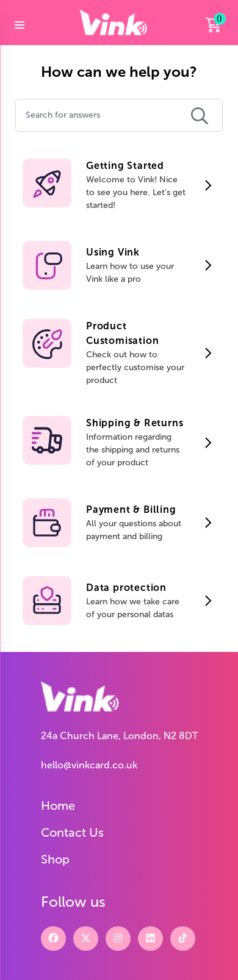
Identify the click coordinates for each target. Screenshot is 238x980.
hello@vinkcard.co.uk (89, 765)
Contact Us (72, 832)
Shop (55, 859)
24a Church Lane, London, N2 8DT (119, 736)
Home (58, 806)
